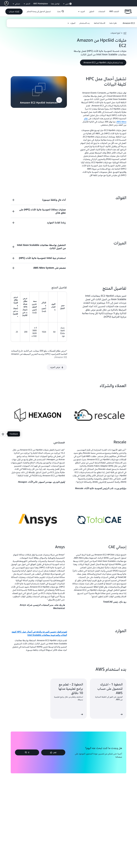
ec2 (125, 33)
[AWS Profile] (6, 3)
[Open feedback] (3, 434)
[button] (114, 12)
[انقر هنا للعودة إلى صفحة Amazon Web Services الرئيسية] (128, 13)
